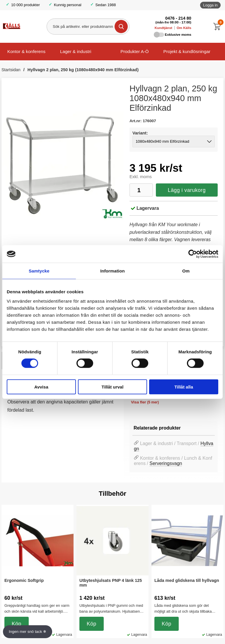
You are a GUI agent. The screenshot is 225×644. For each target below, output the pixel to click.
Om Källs (184, 28)
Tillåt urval (113, 387)
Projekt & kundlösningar (187, 51)
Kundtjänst (163, 28)
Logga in (210, 5)
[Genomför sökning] (121, 27)
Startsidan (11, 70)
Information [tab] (112, 271)
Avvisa (41, 387)
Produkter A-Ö (134, 51)
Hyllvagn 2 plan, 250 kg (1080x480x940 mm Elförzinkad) (83, 70)
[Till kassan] (218, 27)
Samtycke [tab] (39, 271)
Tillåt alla (184, 387)
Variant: (140, 133)
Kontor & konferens (26, 51)
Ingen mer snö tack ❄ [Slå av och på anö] (28, 632)
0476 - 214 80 (178, 18)
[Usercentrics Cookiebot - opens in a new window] (193, 254)
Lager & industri (76, 51)
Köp (17, 624)
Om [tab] (186, 271)
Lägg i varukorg (187, 190)
